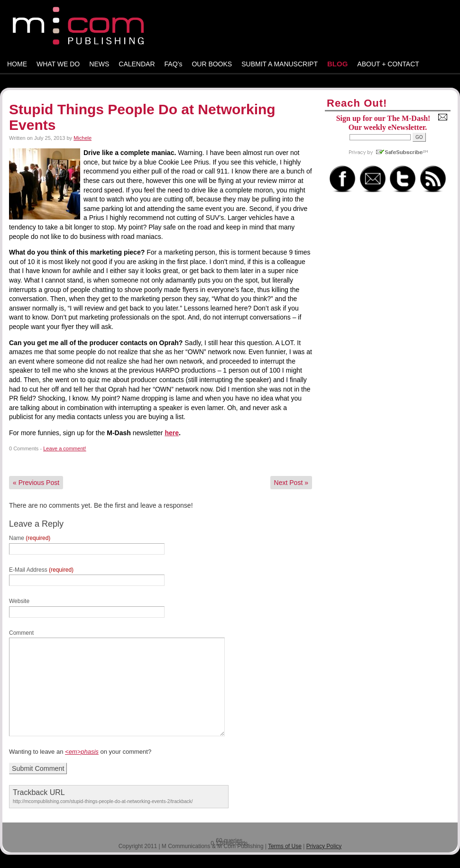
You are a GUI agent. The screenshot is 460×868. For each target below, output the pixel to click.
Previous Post (36, 483)
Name (30, 538)
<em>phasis (82, 752)
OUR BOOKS (212, 64)
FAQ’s (174, 64)
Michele (83, 138)
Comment (21, 633)
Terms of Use (285, 846)
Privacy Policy (324, 846)
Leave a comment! (65, 448)
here (172, 433)
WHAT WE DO (58, 64)
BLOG (337, 64)
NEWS (99, 64)
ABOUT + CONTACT (388, 64)
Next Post (291, 483)
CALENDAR (137, 64)
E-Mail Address (41, 570)
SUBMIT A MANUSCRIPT (280, 64)
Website (19, 601)
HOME (17, 64)
